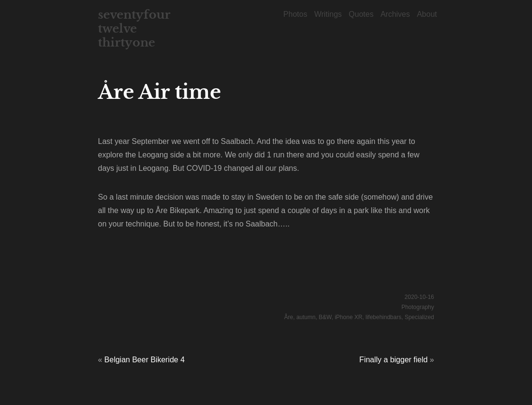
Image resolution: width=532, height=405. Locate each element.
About (427, 14)
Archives (395, 14)
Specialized (419, 317)
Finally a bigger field (393, 360)
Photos (295, 14)
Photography (418, 307)
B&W (325, 317)
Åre (289, 317)
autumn (306, 317)
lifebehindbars (383, 317)
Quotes (361, 14)
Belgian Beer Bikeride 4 (144, 360)
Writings (328, 14)
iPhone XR (348, 317)
